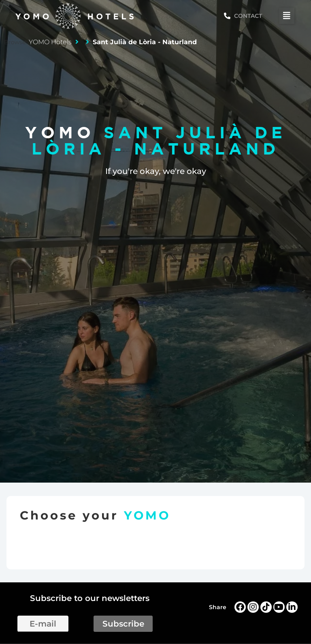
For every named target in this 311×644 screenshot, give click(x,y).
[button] (287, 16)
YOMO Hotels (50, 42)
